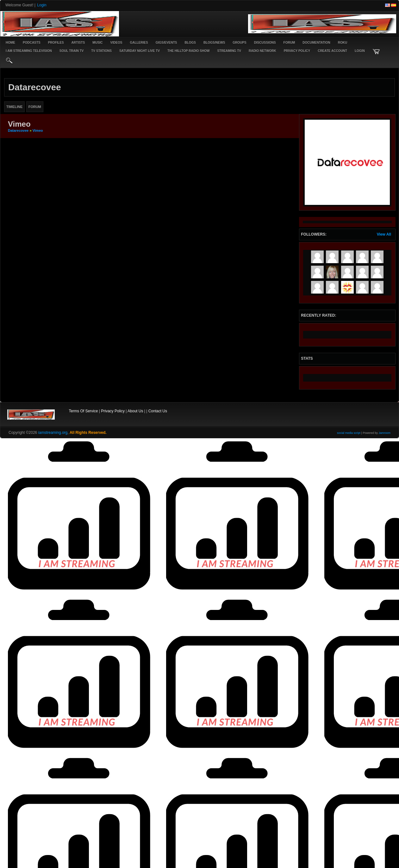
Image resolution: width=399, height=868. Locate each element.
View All (384, 234)
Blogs (190, 43)
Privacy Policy (113, 411)
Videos (116, 43)
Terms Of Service (83, 411)
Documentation (316, 43)
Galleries (139, 43)
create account (332, 51)
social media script (349, 433)
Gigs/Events (166, 43)
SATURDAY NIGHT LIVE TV (140, 51)
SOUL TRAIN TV (72, 51)
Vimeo (38, 130)
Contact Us (158, 411)
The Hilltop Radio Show (188, 51)
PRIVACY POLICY (297, 51)
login (360, 51)
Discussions (265, 43)
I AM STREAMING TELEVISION (29, 51)
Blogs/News (214, 43)
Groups (239, 43)
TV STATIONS (101, 51)
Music (97, 43)
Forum (289, 43)
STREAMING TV (229, 51)
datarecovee (18, 130)
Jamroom (384, 433)
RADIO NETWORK (262, 51)
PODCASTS (32, 43)
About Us (135, 411)
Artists (78, 43)
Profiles (56, 43)
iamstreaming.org (53, 433)
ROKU (343, 43)
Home (10, 43)
